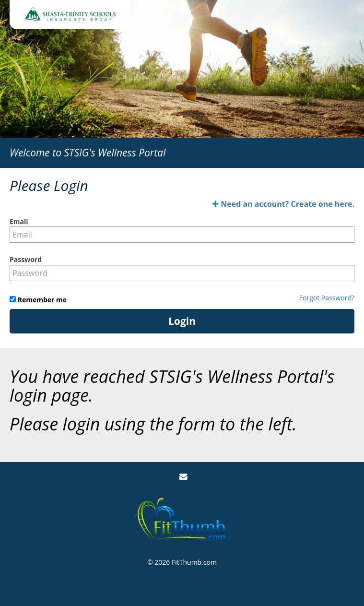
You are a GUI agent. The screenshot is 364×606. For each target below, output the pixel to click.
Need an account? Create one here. (283, 204)
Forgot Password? (327, 298)
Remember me (41, 300)
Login (182, 321)
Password (26, 259)
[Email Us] (183, 477)
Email (19, 221)
